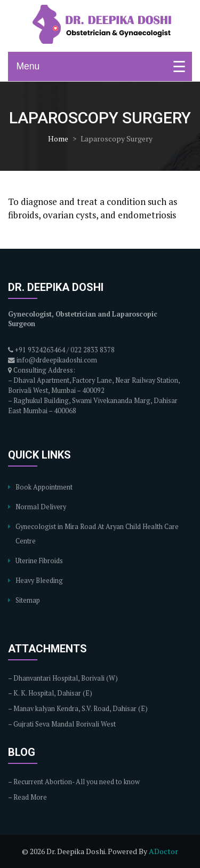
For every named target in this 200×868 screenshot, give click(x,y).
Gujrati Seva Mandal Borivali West (65, 724)
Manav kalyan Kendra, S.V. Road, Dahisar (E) (81, 709)
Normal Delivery (41, 507)
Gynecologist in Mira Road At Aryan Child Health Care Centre (97, 534)
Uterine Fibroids (39, 561)
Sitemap (28, 600)
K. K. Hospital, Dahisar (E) (53, 693)
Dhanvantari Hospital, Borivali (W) (66, 678)
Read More (30, 797)
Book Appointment (44, 487)
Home (58, 139)
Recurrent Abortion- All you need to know (77, 782)
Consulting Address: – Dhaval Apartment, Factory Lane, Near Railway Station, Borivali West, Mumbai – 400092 (94, 380)
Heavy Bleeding (39, 581)
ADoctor (163, 851)
